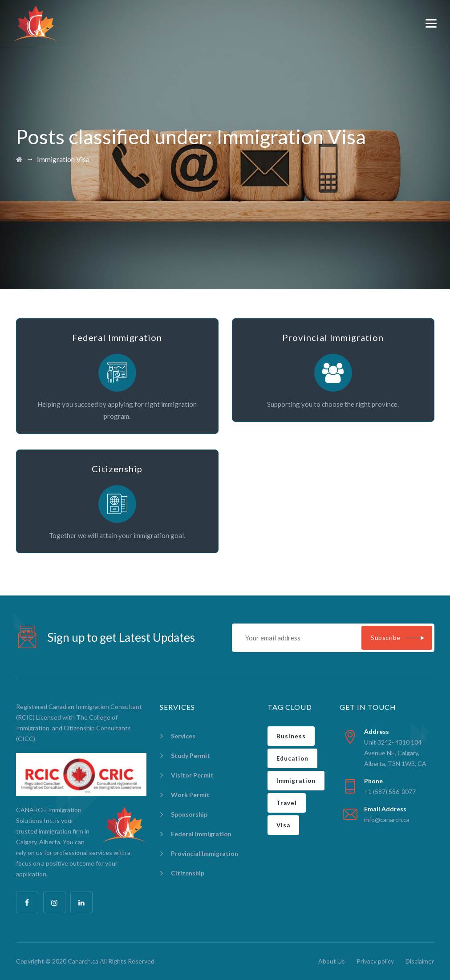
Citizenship (188, 873)
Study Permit (191, 755)
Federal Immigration (201, 834)
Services (183, 736)
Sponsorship (189, 814)
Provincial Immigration (205, 853)
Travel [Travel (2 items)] (287, 803)
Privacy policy (375, 961)
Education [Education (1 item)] (292, 758)
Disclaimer (420, 961)
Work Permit (190, 795)
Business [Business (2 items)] (291, 736)
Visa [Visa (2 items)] (283, 825)
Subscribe (386, 638)
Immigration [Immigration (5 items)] (296, 781)
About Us (332, 961)
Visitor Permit (192, 775)
